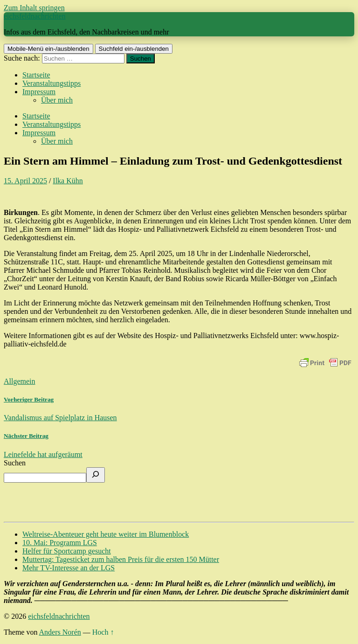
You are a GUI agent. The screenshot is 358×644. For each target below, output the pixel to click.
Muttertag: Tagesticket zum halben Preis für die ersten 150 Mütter (121, 559)
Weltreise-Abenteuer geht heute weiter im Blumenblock (106, 534)
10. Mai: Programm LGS (60, 543)
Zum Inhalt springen (34, 8)
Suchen (15, 463)
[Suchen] (96, 475)
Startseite (36, 75)
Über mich (57, 100)
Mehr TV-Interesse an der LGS (69, 568)
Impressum (39, 92)
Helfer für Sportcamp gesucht (67, 551)
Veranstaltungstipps (52, 83)
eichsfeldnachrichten (34, 16)
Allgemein (20, 381)
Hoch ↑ (103, 632)
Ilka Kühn (68, 181)
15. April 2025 (25, 181)
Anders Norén (60, 632)
